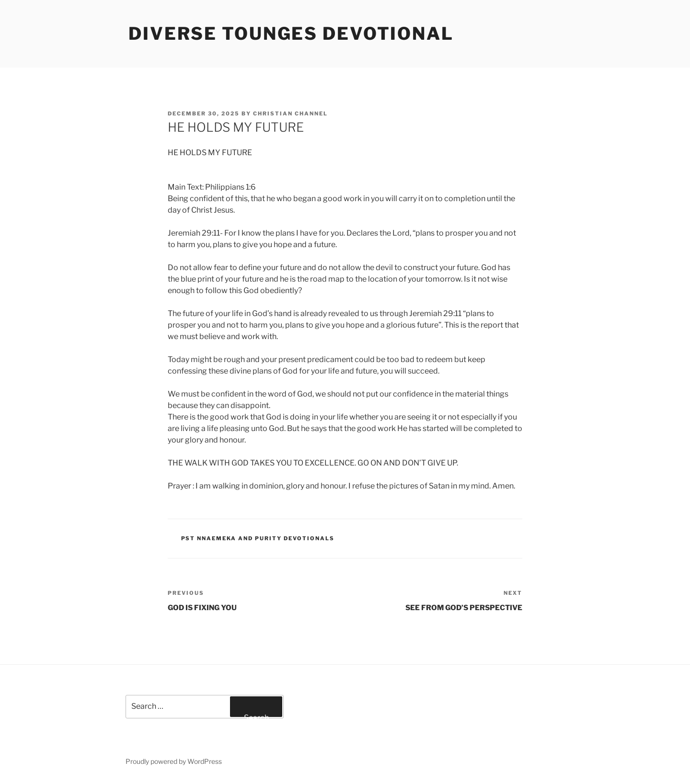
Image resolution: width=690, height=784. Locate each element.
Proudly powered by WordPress (174, 761)
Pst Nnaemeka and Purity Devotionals (258, 538)
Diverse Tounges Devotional (291, 34)
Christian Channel (290, 114)
